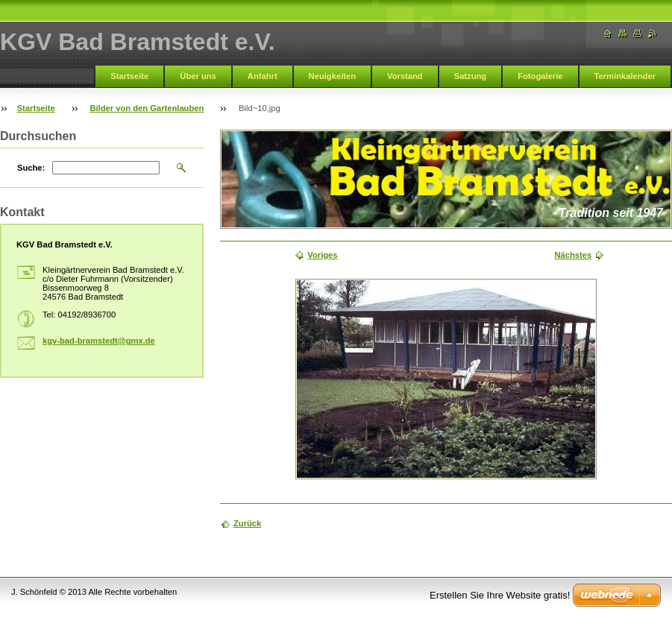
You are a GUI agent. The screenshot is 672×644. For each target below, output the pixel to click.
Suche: (31, 168)
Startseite (129, 76)
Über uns (198, 76)
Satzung (471, 76)
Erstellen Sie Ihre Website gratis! (500, 595)
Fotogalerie (540, 76)
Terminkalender (625, 76)
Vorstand (405, 76)
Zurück (247, 523)
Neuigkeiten (332, 76)
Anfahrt (263, 76)
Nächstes (573, 255)
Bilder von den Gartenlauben (147, 108)
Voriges (322, 255)
